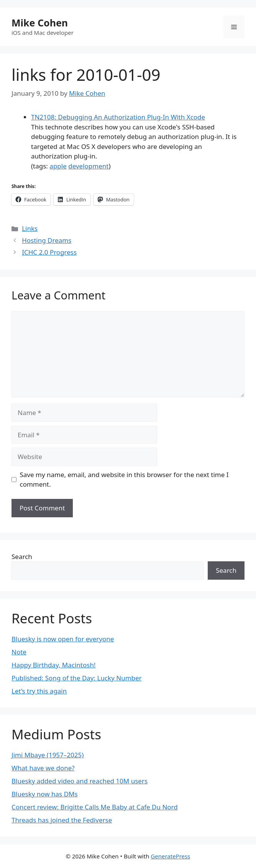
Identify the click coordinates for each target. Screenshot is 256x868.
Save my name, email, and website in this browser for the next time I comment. (124, 480)
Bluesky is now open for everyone (63, 639)
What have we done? (43, 768)
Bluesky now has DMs (45, 794)
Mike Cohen (40, 23)
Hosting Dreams (47, 240)
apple (58, 166)
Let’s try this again (39, 691)
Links (30, 228)
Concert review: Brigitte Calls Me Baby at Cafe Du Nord (95, 807)
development (88, 166)
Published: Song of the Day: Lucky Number (77, 678)
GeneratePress (170, 856)
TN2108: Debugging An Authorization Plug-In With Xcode (118, 117)
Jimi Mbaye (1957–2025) (48, 755)
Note (19, 652)
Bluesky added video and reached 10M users (80, 781)
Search (22, 557)
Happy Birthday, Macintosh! (54, 665)
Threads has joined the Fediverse (62, 820)
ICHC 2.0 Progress (49, 252)
